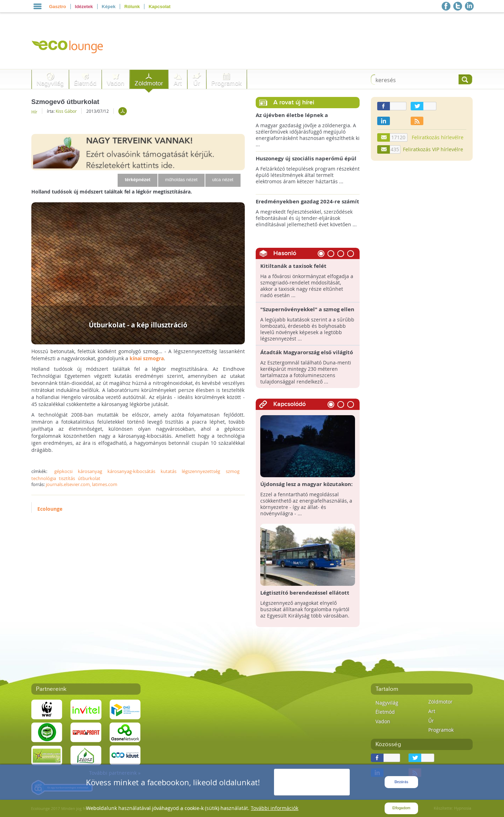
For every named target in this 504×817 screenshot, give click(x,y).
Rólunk (132, 7)
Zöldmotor (149, 83)
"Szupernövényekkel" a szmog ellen (307, 309)
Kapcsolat (160, 7)
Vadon (116, 83)
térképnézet (137, 180)
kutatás (169, 471)
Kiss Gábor (66, 111)
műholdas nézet (181, 180)
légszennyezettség (201, 471)
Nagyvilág (50, 83)
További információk (275, 808)
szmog (233, 471)
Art (178, 83)
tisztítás (67, 478)
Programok (226, 83)
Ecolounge (50, 509)
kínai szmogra (147, 358)
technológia (44, 478)
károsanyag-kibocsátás (131, 471)
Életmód (85, 83)
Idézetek (84, 7)
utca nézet (223, 180)
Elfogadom (401, 808)
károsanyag (90, 471)
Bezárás (401, 782)
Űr (197, 83)
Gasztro (57, 7)
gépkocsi (63, 471)
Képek (109, 7)
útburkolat (89, 478)
